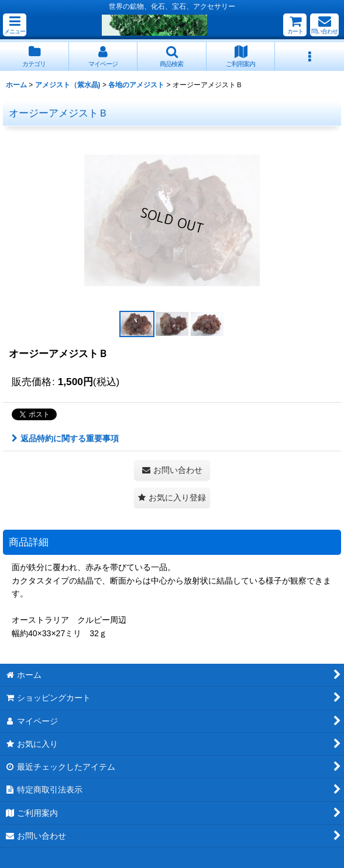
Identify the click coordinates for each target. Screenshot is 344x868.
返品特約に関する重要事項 (65, 438)
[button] (15, 25)
